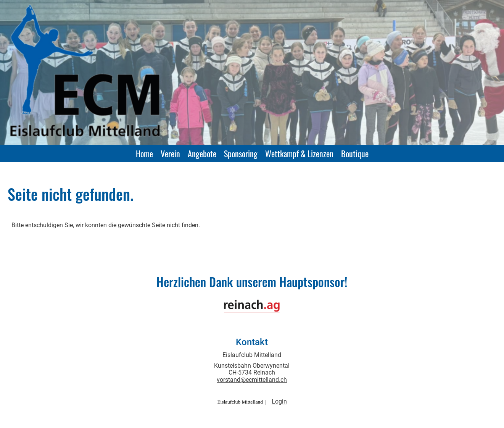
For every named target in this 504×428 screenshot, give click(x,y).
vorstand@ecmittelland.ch (252, 380)
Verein (170, 153)
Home (144, 153)
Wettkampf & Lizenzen (299, 153)
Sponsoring (241, 153)
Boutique (355, 153)
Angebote (202, 153)
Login (279, 401)
